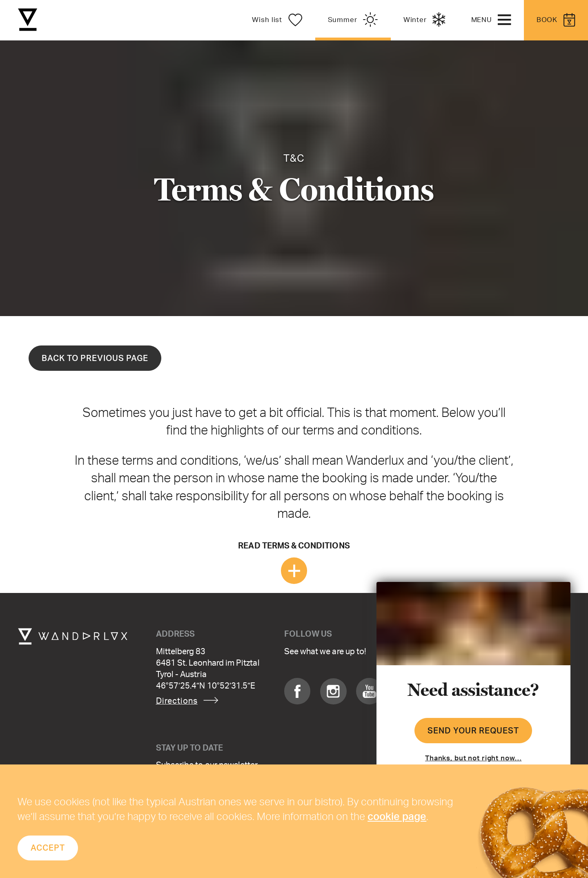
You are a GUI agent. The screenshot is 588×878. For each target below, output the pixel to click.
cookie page (397, 816)
